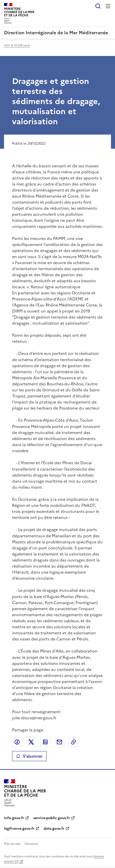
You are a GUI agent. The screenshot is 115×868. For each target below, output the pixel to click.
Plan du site (12, 844)
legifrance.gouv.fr (19, 829)
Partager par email (59, 742)
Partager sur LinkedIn (45, 742)
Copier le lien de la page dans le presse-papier (73, 742)
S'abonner (29, 756)
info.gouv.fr (14, 818)
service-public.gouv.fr (52, 818)
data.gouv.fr (54, 829)
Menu (108, 6)
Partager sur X (31, 742)
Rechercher (98, 6)
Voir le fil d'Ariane (17, 45)
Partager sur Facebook (17, 742)
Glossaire (31, 844)
